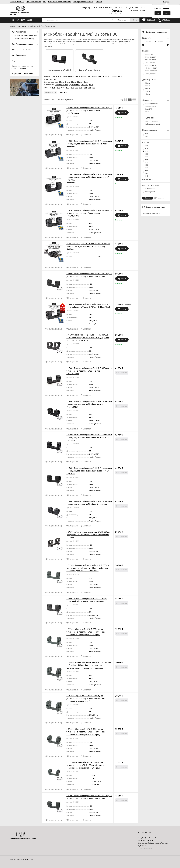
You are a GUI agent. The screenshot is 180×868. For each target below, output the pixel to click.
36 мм (146, 91)
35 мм (146, 89)
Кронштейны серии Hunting (24, 39)
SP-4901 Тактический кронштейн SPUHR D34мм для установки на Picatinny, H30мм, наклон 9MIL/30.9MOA (89, 110)
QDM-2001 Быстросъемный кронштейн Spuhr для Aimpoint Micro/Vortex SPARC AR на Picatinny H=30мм (88, 246)
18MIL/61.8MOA (150, 71)
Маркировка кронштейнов (83, 2)
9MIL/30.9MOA (149, 65)
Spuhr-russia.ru (30, 859)
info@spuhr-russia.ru (146, 840)
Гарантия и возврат (17, 2)
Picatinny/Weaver (150, 104)
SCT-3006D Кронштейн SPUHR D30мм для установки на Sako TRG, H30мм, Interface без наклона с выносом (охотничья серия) (86, 765)
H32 (147, 154)
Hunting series (149, 192)
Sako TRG (147, 109)
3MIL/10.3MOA (149, 57)
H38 (147, 165)
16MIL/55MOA (149, 74)
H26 (147, 146)
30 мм (146, 83)
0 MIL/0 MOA (149, 54)
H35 (147, 160)
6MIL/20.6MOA (149, 60)
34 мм (146, 86)
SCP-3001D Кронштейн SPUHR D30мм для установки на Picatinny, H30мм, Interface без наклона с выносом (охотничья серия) (86, 632)
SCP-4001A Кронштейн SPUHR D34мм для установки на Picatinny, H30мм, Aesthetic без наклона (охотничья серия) (86, 698)
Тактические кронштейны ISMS (25, 35)
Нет (145, 136)
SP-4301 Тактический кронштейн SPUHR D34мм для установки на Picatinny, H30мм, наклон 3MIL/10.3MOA (89, 213)
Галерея (99, 2)
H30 (145, 151)
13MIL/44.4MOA (150, 68)
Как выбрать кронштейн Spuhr (60, 2)
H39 (147, 168)
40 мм (146, 94)
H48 (147, 173)
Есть (146, 134)
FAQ (45, 2)
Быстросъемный (150, 121)
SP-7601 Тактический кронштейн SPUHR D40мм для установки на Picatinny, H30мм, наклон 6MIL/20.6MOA (89, 371)
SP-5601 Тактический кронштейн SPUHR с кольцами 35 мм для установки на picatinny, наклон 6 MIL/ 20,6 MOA (89, 471)
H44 (147, 171)
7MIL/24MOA (149, 63)
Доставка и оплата (34, 2)
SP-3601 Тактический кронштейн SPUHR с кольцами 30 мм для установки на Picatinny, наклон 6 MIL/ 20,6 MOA (89, 177)
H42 (145, 176)
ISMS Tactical (149, 189)
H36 (145, 162)
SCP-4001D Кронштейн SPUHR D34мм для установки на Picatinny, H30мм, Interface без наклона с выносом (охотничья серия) (86, 732)
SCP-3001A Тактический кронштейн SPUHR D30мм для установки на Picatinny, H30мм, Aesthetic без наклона (88, 535)
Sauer (146, 112)
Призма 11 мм (149, 106)
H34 (147, 157)
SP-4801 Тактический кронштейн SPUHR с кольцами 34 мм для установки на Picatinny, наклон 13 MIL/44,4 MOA (89, 404)
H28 (147, 149)
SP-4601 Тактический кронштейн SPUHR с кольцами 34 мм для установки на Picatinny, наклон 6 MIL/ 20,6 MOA (89, 437)
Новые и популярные (65, 100)
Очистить (160, 198)
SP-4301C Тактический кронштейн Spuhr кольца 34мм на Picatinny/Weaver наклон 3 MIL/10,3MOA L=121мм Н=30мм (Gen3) (88, 338)
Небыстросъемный (151, 124)
